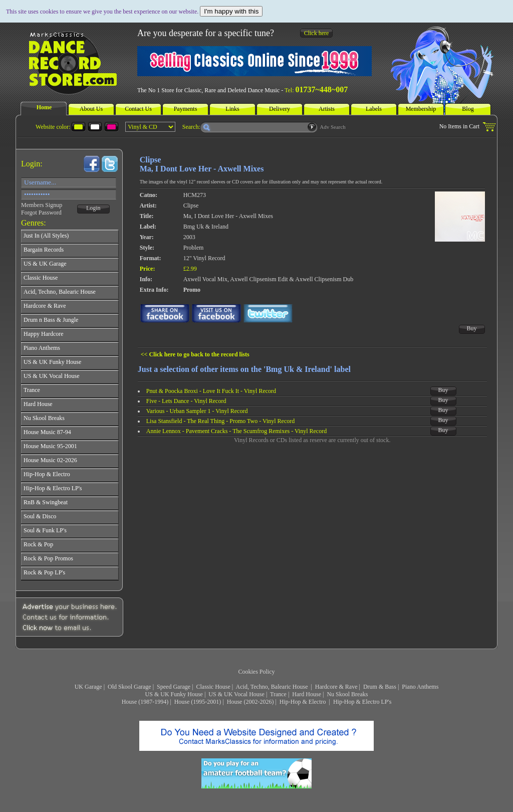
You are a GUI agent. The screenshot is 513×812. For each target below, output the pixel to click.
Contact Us (138, 109)
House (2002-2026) (250, 702)
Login (93, 208)
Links (232, 109)
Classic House (213, 687)
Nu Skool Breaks (347, 694)
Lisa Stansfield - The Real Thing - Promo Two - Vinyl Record (221, 421)
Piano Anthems (420, 687)
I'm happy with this (231, 11)
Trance (278, 694)
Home (44, 107)
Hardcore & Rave (336, 687)
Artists (327, 109)
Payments (186, 109)
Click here (317, 33)
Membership (421, 109)
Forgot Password (41, 213)
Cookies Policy (256, 672)
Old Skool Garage (130, 687)
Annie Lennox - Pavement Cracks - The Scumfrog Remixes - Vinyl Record (236, 431)
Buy (472, 328)
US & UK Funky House (174, 694)
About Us (91, 109)
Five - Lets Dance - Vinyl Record (186, 401)
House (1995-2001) (198, 702)
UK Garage (88, 687)
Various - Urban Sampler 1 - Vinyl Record (197, 411)
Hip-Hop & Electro (304, 702)
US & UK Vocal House (236, 694)
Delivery (280, 109)
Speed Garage (174, 687)
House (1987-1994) (145, 702)
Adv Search (333, 127)
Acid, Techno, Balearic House (273, 687)
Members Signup (42, 205)
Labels (374, 109)
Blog (468, 109)
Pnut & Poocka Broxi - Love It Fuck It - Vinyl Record (211, 391)
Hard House (307, 694)
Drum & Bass (380, 687)
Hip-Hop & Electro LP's (362, 702)
